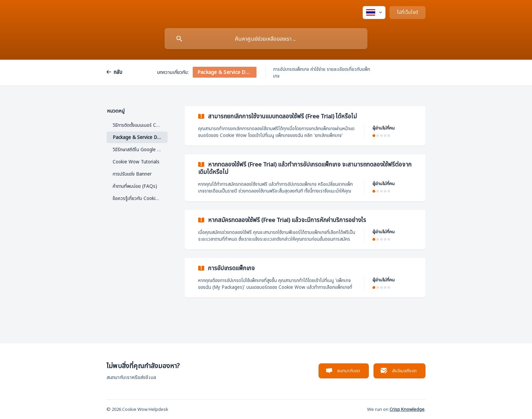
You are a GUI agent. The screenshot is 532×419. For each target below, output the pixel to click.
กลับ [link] (118, 72)
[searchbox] (266, 39)
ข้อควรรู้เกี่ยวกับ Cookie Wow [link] (140, 198)
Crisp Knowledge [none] (407, 409)
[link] (305, 126)
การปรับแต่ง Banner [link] (132, 174)
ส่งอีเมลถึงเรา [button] (404, 371)
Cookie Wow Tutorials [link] (136, 162)
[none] (374, 13)
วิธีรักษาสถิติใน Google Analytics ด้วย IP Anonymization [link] (140, 149)
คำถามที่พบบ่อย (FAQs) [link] (135, 186)
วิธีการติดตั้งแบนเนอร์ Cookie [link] (140, 125)
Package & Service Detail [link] (139, 137)
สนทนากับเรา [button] (349, 371)
